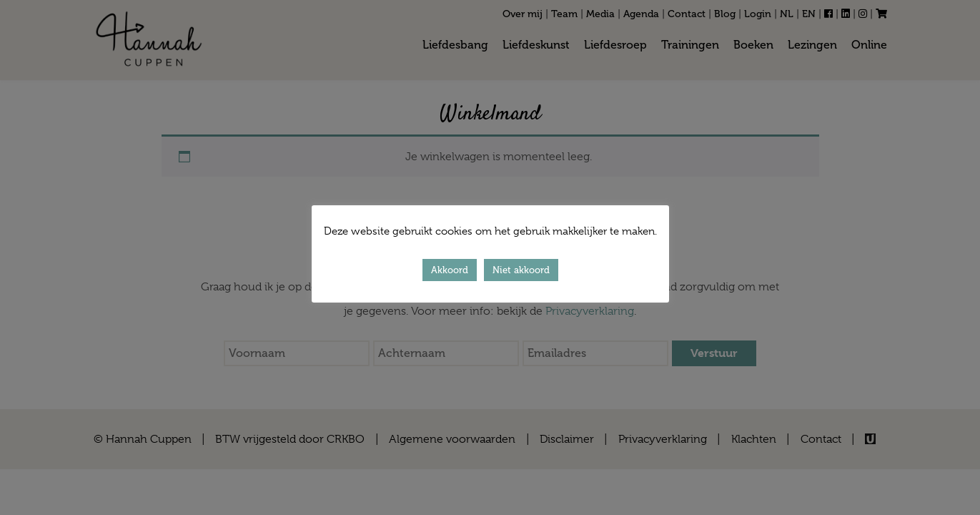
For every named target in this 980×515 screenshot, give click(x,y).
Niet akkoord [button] (521, 270)
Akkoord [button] (450, 270)
